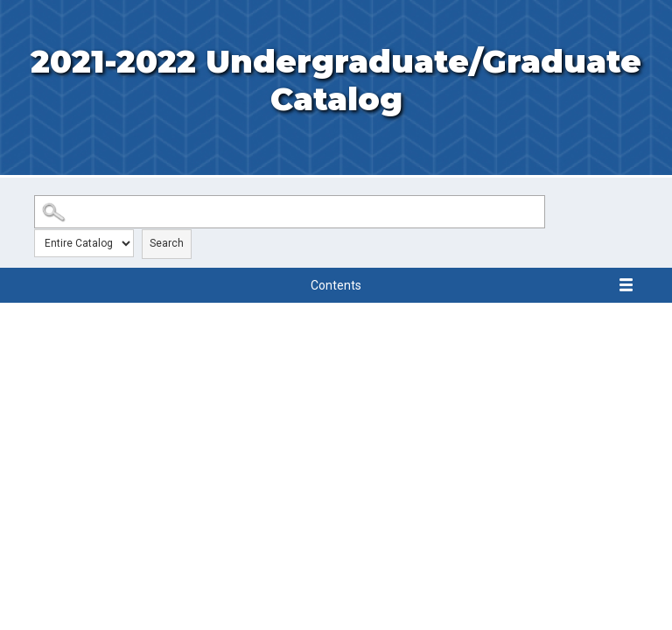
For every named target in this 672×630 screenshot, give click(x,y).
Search (167, 243)
